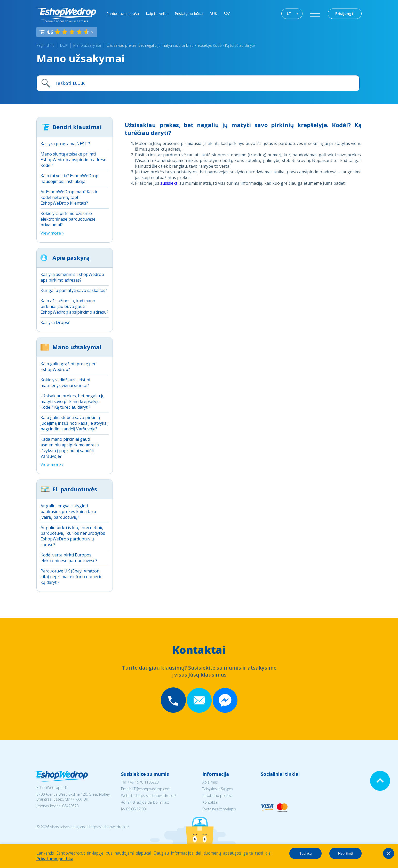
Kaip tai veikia (157, 14)
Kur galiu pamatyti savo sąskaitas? (74, 290)
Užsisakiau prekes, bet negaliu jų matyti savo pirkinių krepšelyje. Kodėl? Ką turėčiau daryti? (181, 45)
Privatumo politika (217, 796)
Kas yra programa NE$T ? (65, 144)
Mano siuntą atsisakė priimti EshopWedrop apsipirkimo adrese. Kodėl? (74, 160)
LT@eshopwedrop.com (151, 789)
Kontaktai (210, 802)
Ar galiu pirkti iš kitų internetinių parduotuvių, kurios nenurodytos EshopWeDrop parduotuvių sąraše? (73, 536)
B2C (227, 14)
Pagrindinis (45, 45)
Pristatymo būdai (189, 14)
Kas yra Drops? (55, 322)
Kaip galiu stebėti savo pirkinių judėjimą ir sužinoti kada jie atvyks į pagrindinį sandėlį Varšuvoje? (74, 423)
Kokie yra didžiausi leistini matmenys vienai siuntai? (65, 383)
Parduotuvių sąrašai (123, 14)
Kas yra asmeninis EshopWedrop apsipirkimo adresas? (72, 277)
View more (51, 233)
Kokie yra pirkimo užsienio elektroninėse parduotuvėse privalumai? (68, 219)
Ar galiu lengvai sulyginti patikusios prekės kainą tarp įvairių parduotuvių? (68, 512)
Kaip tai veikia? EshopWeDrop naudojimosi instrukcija (69, 179)
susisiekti (169, 183)
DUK (213, 14)
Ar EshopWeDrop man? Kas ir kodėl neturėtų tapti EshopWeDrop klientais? (69, 197)
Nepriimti (345, 853)
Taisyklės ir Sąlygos (218, 789)
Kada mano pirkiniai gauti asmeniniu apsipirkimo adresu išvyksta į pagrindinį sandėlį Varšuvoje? (70, 448)
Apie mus (210, 782)
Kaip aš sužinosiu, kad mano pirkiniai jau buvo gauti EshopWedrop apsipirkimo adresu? (74, 306)
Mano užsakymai (87, 45)
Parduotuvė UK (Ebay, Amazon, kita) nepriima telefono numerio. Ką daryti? (72, 577)
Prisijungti (345, 14)
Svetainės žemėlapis (219, 809)
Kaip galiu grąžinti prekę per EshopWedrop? (68, 367)
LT (289, 14)
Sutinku (306, 853)
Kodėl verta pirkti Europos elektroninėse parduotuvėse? (69, 558)
